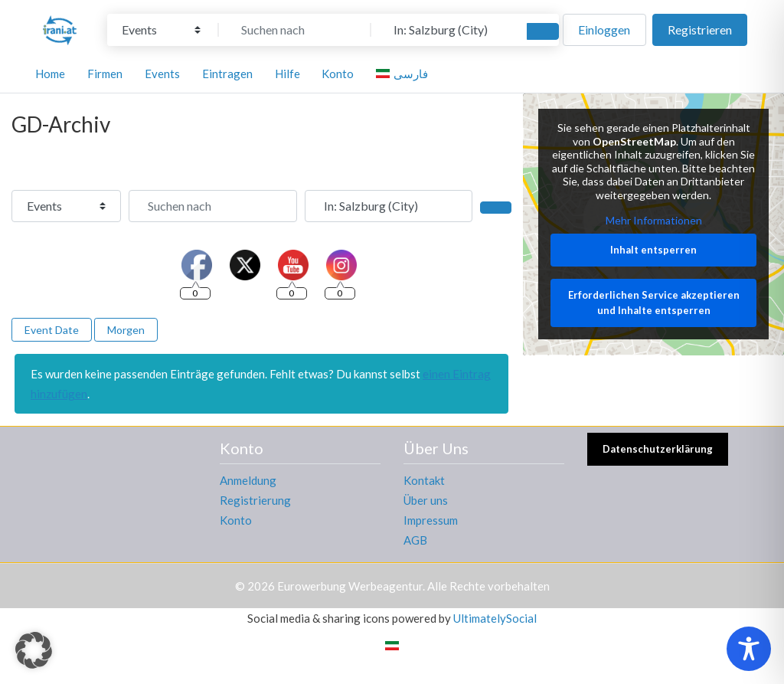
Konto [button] (338, 74)
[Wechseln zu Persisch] (392, 645)
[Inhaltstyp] (161, 30)
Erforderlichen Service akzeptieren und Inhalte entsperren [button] (653, 303)
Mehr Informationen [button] (653, 221)
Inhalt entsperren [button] (653, 250)
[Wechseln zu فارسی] (404, 74)
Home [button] (50, 74)
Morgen (126, 330)
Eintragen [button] (227, 74)
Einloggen (604, 29)
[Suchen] (543, 31)
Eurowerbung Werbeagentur (350, 586)
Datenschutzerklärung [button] (658, 449)
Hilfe (287, 74)
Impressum (431, 520)
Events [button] (162, 74)
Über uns (426, 500)
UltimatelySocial (495, 618)
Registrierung (255, 500)
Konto (236, 520)
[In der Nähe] (447, 30)
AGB (415, 540)
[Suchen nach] (295, 30)
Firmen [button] (105, 74)
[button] (34, 650)
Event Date (52, 330)
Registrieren (700, 29)
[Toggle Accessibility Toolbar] (749, 649)
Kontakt (424, 480)
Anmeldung (248, 480)
